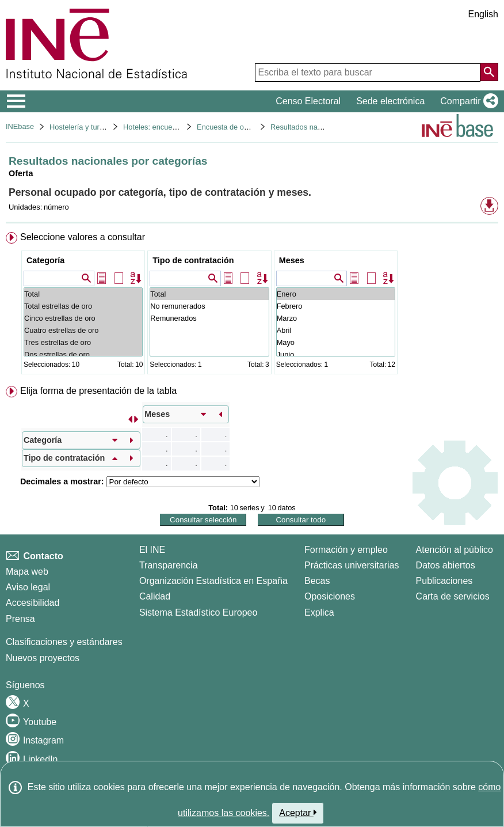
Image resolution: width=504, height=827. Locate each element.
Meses (292, 260)
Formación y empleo (346, 550)
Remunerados (209, 318)
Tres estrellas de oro (83, 342)
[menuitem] (252, 306)
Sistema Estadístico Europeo (198, 612)
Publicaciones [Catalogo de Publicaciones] (444, 581)
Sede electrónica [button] (390, 101)
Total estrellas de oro (83, 306)
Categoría (45, 260)
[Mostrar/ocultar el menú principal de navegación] (16, 101)
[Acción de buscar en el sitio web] (489, 72)
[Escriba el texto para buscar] (368, 73)
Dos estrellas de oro (83, 354)
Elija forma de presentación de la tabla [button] (98, 391)
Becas (317, 581)
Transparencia (169, 565)
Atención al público (455, 550)
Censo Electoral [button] (308, 101)
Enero (336, 294)
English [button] (483, 14)
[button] (467, 101)
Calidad (155, 596)
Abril (336, 330)
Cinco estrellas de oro (83, 318)
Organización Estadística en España (213, 581)
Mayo (336, 342)
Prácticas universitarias (352, 565)
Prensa (20, 619)
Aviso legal (28, 587)
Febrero (336, 306)
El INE (152, 550)
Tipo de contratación (193, 260)
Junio (336, 354)
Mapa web (27, 572)
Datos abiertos (446, 565)
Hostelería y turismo (82, 127)
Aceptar (298, 813)
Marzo (336, 318)
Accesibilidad (33, 603)
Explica (319, 612)
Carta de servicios (453, 596)
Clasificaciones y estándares (64, 642)
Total (83, 294)
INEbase (20, 126)
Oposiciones (330, 596)
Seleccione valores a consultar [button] (83, 237)
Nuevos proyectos (43, 658)
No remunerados (209, 306)
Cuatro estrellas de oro (83, 330)
